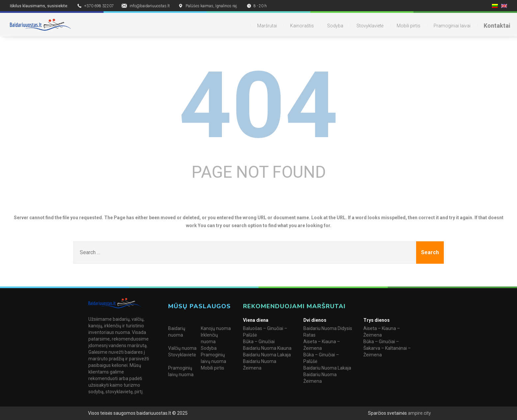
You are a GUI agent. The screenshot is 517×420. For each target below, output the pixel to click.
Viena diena (256, 320)
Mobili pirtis (409, 26)
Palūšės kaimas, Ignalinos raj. (212, 6)
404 (259, 105)
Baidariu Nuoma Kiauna (267, 348)
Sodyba (335, 26)
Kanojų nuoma (216, 328)
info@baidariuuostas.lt (150, 6)
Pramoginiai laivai (452, 26)
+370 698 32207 (99, 6)
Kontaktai (497, 26)
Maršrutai (267, 26)
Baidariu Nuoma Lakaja (267, 355)
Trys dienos (377, 320)
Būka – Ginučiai (259, 342)
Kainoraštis (302, 26)
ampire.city (419, 413)
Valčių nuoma (182, 348)
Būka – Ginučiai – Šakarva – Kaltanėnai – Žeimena (387, 348)
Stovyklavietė (370, 26)
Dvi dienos (315, 320)
